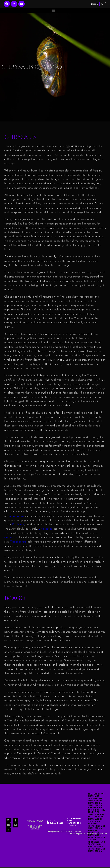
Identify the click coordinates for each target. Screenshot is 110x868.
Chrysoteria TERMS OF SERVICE (35, 829)
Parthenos (18, 526)
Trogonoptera (18, 543)
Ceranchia (10, 539)
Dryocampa (46, 530)
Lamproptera (16, 517)
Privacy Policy (35, 823)
